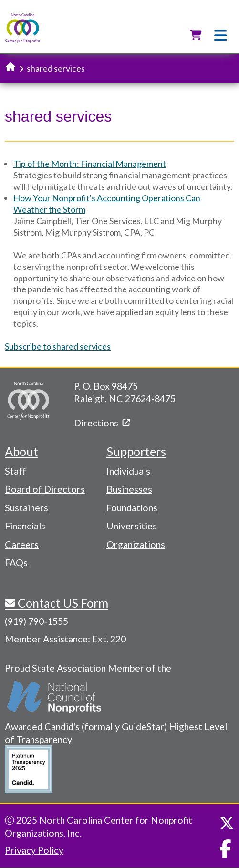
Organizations (136, 544)
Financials (25, 526)
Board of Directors (45, 489)
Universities (132, 526)
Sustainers (26, 507)
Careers (22, 544)
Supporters (136, 451)
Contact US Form (62, 603)
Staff (16, 471)
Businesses (129, 489)
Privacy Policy (34, 850)
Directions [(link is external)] (102, 423)
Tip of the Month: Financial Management (90, 164)
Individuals (128, 471)
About (21, 451)
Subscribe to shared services (58, 346)
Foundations (132, 507)
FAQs (16, 562)
